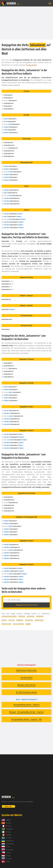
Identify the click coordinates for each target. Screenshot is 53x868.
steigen (28, 624)
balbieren (40, 616)
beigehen (20, 620)
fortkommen (6, 624)
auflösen (22, 616)
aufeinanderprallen (9, 616)
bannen (12, 620)
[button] (49, 3)
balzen (4, 620)
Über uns (8, 806)
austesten (31, 616)
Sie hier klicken (31, 65)
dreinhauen (39, 620)
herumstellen (18, 624)
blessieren (29, 620)
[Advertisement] (26, 23)
